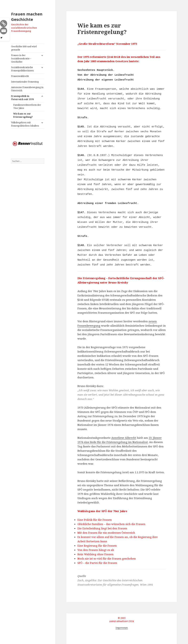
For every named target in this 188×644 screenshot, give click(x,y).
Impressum (122, 628)
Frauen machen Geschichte (27, 17)
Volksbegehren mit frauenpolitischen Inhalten (25, 124)
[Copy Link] (4, 24)
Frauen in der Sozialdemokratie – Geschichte (21, 59)
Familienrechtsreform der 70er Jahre (27, 106)
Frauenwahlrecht (20, 76)
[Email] (4, 31)
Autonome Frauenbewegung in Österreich (27, 89)
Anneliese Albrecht (124, 438)
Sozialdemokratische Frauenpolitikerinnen (22, 69)
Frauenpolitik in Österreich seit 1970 (22, 98)
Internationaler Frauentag (25, 82)
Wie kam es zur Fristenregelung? (23, 115)
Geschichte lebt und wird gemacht (24, 48)
